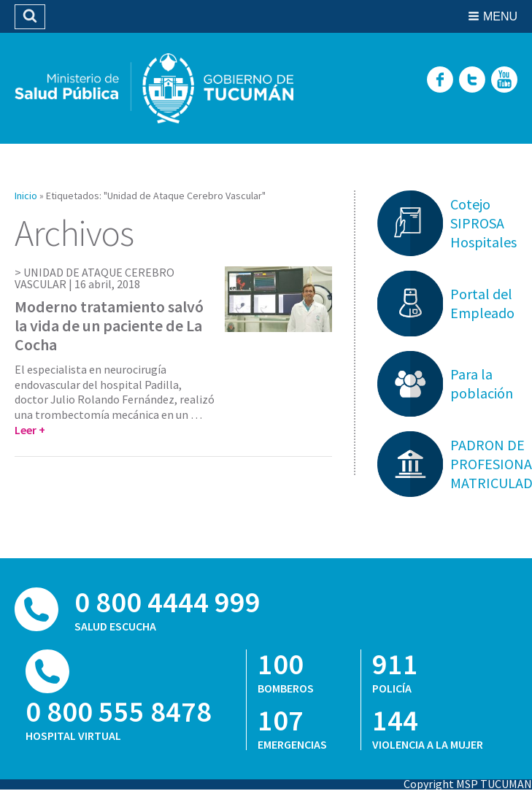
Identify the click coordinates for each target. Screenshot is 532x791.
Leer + (30, 430)
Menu (500, 16)
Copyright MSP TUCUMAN (468, 784)
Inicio (26, 196)
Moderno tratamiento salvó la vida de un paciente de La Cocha (109, 326)
